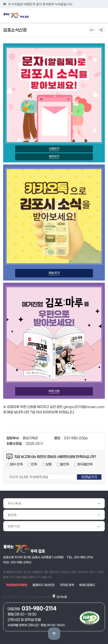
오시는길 (62, 597)
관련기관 (14, 526)
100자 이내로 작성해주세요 (7, 472)
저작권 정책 (67, 585)
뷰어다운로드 (87, 585)
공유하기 (101, 30)
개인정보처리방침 (16, 585)
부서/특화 (14, 503)
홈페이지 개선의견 (43, 585)
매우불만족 (85, 464)
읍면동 (12, 515)
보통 (49, 464)
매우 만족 (16, 464)
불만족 (65, 464)
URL (92, 30)
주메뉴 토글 (102, 15)
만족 (34, 464)
